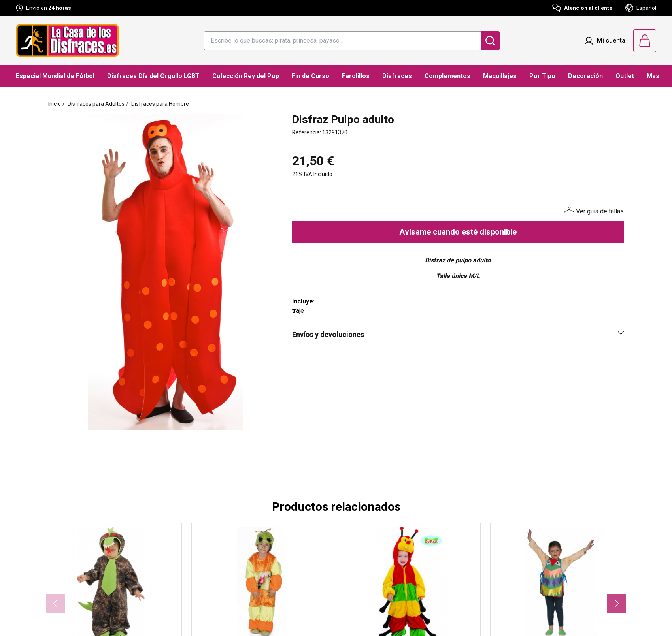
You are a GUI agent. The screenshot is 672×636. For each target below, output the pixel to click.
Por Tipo (542, 76)
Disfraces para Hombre (160, 104)
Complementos (447, 76)
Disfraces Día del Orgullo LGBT (153, 76)
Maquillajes (500, 76)
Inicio (55, 104)
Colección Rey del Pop (246, 76)
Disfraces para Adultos (96, 104)
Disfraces (397, 76)
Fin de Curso (311, 76)
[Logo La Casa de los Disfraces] (67, 40)
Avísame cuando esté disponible (458, 232)
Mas (653, 76)
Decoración (585, 76)
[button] (617, 604)
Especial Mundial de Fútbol (55, 76)
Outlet (625, 76)
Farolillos (356, 76)
